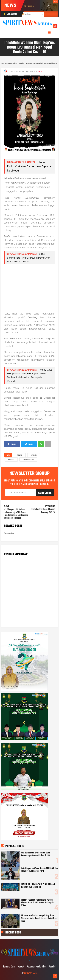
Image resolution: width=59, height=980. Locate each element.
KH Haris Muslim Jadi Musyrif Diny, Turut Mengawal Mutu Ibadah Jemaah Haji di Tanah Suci (40, 918)
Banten (20, 455)
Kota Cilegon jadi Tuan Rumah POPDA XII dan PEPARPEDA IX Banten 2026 (39, 870)
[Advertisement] (30, 288)
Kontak (21, 967)
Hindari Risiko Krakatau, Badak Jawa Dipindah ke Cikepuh (30, 166)
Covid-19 (34, 455)
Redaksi (52, 967)
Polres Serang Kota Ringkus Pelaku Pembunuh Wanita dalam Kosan (29, 258)
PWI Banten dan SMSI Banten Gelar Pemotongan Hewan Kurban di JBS (35, 854)
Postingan (27, 14)
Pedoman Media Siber (36, 967)
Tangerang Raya (28, 460)
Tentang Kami (9, 967)
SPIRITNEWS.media (30, 974)
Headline (11, 460)
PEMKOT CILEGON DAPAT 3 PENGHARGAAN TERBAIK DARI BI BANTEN (38, 886)
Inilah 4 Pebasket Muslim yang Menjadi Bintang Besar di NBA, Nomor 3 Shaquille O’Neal (38, 903)
